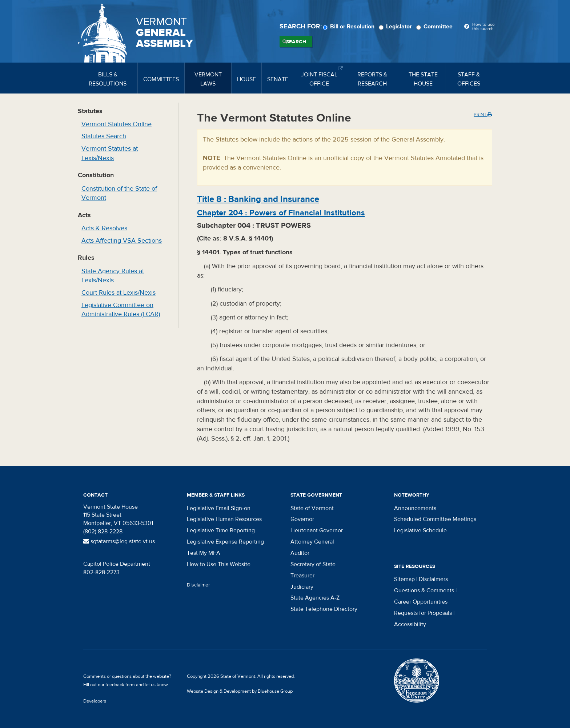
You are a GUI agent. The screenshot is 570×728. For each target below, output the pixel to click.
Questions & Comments (424, 590)
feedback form (120, 685)
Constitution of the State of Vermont (119, 193)
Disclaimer (198, 585)
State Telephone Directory (324, 609)
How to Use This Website (219, 564)
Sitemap (404, 579)
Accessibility (410, 624)
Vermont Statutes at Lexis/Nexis (110, 153)
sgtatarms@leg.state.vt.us (119, 541)
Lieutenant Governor (317, 530)
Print (483, 115)
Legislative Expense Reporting (225, 542)
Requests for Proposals (423, 613)
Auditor (300, 553)
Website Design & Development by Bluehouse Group (240, 691)
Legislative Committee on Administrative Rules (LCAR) (121, 310)
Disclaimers (433, 579)
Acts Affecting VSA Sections (122, 241)
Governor (302, 519)
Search (296, 42)
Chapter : (281, 213)
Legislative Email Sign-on (219, 508)
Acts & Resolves (104, 228)
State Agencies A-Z (315, 598)
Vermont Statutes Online (117, 124)
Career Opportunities (421, 602)
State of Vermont (312, 508)
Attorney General (312, 542)
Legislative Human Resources (224, 519)
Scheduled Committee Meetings (435, 519)
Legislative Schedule (420, 530)
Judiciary (302, 587)
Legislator (396, 27)
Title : (258, 199)
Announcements (415, 508)
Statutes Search (104, 136)
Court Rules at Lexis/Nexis (119, 293)
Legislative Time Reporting (221, 530)
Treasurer (302, 576)
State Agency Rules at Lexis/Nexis (113, 276)
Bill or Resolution (350, 27)
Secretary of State (313, 564)
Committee (435, 27)
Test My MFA (204, 553)
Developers (95, 701)
